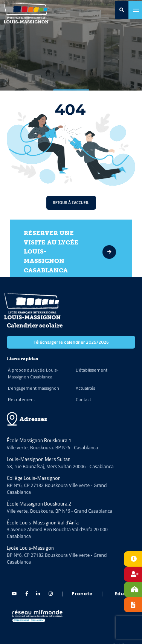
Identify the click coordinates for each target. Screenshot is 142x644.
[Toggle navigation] (135, 10)
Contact (83, 399)
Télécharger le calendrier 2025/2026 (71, 342)
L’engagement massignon (34, 388)
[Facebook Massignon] (27, 594)
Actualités (86, 388)
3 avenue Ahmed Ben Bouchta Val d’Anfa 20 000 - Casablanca (59, 533)
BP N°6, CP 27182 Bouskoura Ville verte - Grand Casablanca (57, 489)
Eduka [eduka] (122, 594)
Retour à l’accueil (71, 203)
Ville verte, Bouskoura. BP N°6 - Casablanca (52, 448)
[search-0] (122, 10)
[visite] (106, 252)
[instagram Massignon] (51, 594)
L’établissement (92, 370)
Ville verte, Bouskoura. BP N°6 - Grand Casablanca (60, 511)
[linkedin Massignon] (38, 594)
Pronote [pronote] (82, 594)
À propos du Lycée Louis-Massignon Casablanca (33, 373)
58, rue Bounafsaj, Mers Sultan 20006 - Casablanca (60, 466)
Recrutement (21, 399)
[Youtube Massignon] (14, 594)
